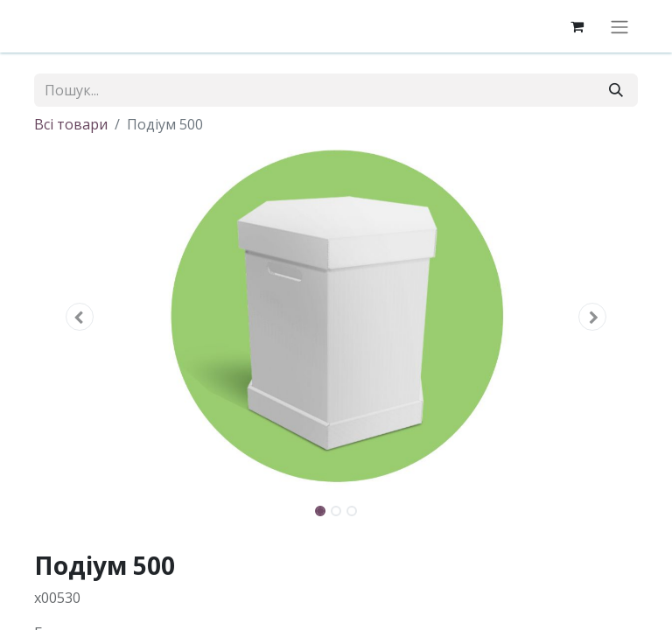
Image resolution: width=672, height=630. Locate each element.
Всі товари (71, 124)
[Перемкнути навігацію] (619, 26)
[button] (80, 317)
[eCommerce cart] (577, 26)
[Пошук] (616, 90)
